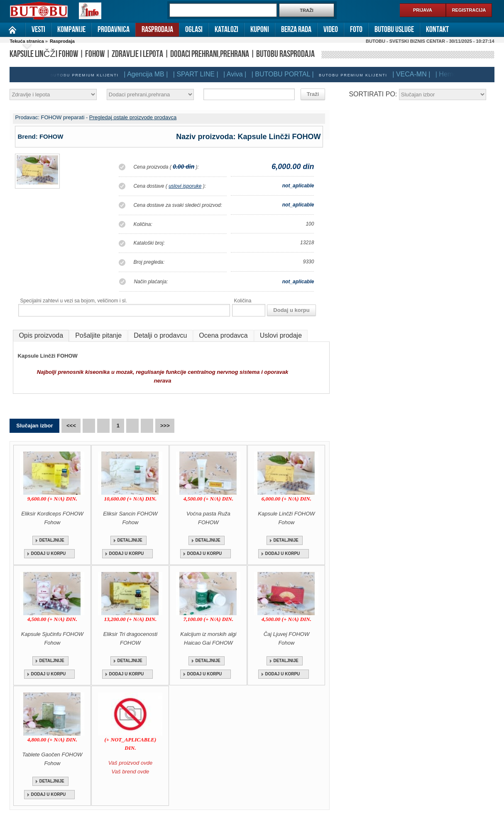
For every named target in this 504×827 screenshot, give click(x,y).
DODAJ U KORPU (48, 553)
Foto (356, 29)
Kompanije (71, 29)
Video (331, 29)
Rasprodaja (157, 29)
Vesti (38, 29)
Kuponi (260, 29)
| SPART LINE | (196, 74)
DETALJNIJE (51, 540)
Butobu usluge (394, 29)
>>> (165, 426)
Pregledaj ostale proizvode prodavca (133, 117)
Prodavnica (114, 29)
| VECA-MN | (411, 74)
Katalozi (226, 29)
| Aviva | (235, 74)
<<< (71, 426)
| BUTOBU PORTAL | (283, 74)
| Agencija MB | (146, 74)
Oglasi (194, 29)
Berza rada (296, 29)
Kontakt (437, 29)
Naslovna (13, 30)
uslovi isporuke (185, 186)
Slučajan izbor (34, 426)
